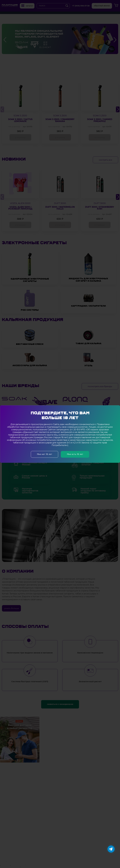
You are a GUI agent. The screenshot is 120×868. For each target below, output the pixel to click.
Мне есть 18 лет (75, 454)
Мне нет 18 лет (45, 454)
